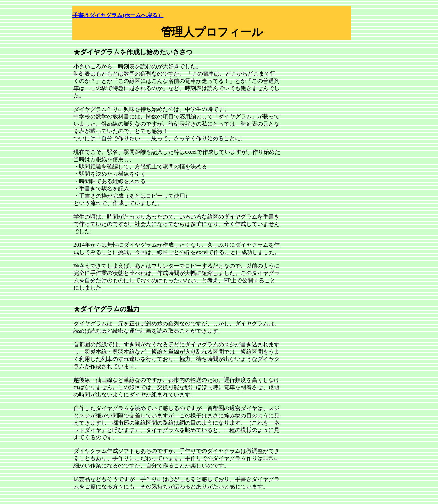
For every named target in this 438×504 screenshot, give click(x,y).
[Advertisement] (325, 77)
